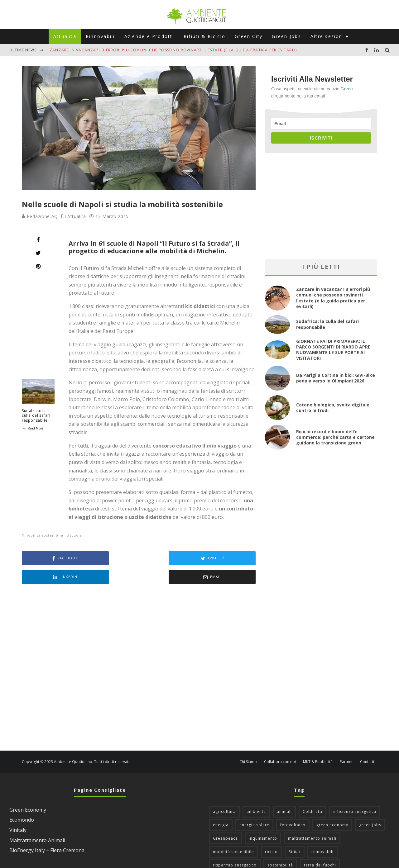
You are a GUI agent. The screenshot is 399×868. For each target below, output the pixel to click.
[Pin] (38, 266)
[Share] (38, 240)
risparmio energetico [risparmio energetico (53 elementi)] (235, 846)
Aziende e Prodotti (149, 36)
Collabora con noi (280, 743)
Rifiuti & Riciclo (204, 36)
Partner (346, 743)
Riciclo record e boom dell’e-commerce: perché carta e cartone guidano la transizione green (335, 437)
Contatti (367, 743)
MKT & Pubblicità (318, 743)
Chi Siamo (248, 743)
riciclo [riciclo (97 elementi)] (271, 833)
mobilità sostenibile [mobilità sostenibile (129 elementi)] (233, 833)
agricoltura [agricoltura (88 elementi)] (224, 793)
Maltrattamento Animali (37, 822)
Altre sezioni (327, 36)
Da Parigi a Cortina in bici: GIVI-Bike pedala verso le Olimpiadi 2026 (336, 378)
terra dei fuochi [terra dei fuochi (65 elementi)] (320, 846)
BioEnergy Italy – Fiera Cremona (47, 832)
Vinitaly (18, 811)
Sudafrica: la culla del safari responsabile (36, 415)
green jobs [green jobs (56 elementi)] (370, 806)
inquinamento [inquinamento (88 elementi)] (263, 820)
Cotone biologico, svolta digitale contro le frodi (333, 408)
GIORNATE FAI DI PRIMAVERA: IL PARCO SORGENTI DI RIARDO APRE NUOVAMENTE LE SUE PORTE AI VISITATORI (333, 350)
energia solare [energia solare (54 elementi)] (254, 806)
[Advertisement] (139, 649)
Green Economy (28, 791)
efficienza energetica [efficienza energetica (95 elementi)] (355, 793)
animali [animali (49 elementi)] (284, 793)
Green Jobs (286, 36)
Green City (249, 36)
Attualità (65, 36)
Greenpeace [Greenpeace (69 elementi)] (225, 820)
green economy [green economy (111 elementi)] (332, 806)
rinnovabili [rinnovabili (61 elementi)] (322, 833)
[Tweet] (38, 253)
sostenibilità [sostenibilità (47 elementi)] (280, 846)
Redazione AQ (40, 216)
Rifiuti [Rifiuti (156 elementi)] (295, 833)
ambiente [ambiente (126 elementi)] (256, 793)
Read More (32, 428)
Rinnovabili (100, 36)
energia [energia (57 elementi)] (221, 806)
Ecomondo (22, 801)
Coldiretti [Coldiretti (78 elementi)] (312, 793)
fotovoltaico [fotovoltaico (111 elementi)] (293, 806)
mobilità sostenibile (44, 535)
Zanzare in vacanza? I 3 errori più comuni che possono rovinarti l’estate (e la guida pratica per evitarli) (173, 50)
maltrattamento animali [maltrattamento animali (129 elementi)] (312, 820)
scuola (76, 535)
